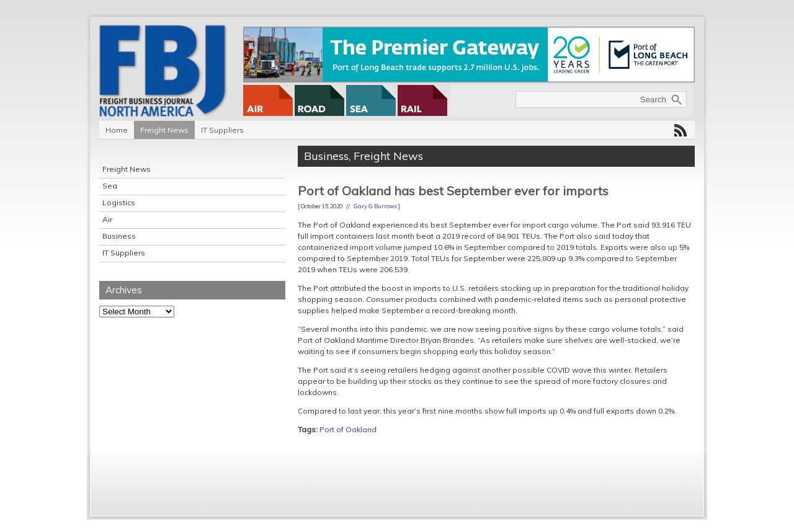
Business (119, 236)
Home (117, 130)
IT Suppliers (222, 130)
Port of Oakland (348, 429)
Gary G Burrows (375, 206)
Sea (110, 186)
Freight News (164, 130)
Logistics (119, 202)
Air (107, 219)
